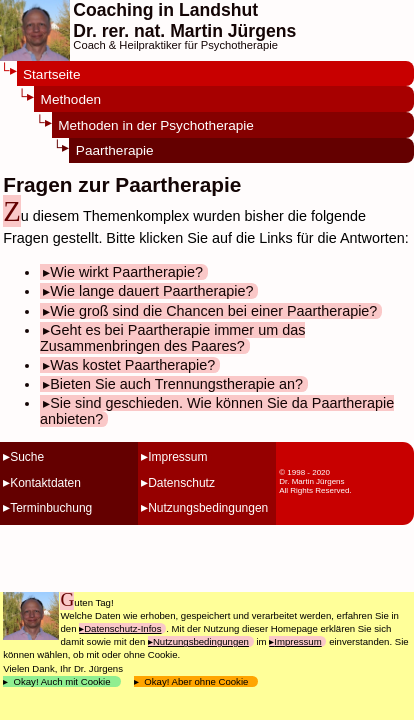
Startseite (51, 74)
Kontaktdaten (45, 483)
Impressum (177, 457)
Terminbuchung (51, 508)
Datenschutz (181, 483)
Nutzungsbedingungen (208, 508)
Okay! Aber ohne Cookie (196, 681)
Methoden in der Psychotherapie (156, 125)
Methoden (71, 99)
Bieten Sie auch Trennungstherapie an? (176, 384)
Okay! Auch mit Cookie (62, 681)
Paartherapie (115, 150)
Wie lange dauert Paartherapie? (151, 291)
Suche (27, 457)
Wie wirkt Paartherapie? (126, 272)
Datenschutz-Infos (122, 628)
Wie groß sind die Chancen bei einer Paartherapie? (213, 311)
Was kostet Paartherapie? (132, 365)
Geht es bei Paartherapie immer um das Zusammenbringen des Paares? (172, 338)
